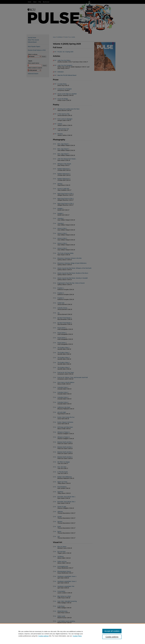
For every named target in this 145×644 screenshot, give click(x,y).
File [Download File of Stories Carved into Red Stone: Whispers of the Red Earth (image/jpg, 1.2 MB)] (55, 268)
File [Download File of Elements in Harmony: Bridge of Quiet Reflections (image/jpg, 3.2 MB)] (55, 263)
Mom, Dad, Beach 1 (63, 144)
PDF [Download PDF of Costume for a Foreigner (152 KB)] (55, 89)
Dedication (61, 72)
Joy (59, 313)
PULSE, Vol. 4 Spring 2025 (65, 52)
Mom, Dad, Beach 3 (63, 154)
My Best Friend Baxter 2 (65, 323)
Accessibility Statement (84, 639)
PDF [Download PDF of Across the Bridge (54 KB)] (55, 99)
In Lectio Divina (62, 84)
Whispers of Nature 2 (64, 437)
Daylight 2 (60, 213)
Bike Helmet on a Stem (64, 596)
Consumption (61, 591)
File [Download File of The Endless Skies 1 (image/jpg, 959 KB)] (55, 348)
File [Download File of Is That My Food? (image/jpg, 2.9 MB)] (55, 472)
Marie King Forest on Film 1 (66, 194)
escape (60, 517)
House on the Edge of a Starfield (67, 94)
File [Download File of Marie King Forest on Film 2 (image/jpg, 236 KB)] (55, 199)
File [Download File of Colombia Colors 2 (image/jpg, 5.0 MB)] (55, 392)
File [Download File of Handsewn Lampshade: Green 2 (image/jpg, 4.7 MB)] (55, 581)
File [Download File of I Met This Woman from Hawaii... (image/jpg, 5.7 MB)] (55, 159)
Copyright (59, 642)
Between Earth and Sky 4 (65, 457)
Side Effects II (62, 626)
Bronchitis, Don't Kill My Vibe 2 (66, 502)
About (59, 639)
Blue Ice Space (62, 547)
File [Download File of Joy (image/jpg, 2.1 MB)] (55, 313)
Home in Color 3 (62, 238)
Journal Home (32, 38)
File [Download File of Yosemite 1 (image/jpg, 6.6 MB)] (55, 218)
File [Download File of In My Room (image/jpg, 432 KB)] (55, 606)
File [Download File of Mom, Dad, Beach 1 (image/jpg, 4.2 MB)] (55, 144)
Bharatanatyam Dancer (64, 571)
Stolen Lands (61, 616)
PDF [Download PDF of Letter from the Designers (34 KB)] (55, 65)
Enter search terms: (34, 63)
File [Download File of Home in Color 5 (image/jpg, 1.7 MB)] (55, 248)
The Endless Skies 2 (64, 353)
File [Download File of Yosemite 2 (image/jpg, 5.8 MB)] (55, 223)
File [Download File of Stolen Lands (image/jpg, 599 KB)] (55, 616)
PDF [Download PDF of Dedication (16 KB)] (55, 72)
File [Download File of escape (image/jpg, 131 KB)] (55, 517)
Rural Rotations (62, 487)
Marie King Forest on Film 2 (66, 199)
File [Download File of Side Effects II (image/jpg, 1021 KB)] (55, 626)
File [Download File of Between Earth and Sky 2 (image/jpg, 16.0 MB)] (55, 447)
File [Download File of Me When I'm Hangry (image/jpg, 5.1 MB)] (55, 462)
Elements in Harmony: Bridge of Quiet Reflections (72, 263)
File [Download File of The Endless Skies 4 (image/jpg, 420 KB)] (55, 363)
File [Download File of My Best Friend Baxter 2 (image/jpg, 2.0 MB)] (55, 323)
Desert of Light (62, 507)
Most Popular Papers (34, 47)
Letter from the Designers (65, 65)
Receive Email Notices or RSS (37, 50)
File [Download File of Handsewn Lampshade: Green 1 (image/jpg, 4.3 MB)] (55, 576)
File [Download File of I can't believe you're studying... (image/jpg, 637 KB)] (55, 621)
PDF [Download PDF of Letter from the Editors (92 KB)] (55, 60)
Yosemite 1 (61, 218)
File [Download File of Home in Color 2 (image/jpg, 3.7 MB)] (55, 233)
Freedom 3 (61, 298)
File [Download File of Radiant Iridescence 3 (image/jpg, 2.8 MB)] (55, 179)
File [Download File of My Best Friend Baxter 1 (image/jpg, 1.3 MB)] (55, 318)
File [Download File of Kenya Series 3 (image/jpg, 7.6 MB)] (55, 338)
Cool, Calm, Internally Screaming (67, 601)
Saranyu (60, 184)
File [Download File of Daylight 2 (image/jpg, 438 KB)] (55, 213)
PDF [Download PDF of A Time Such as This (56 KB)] (55, 114)
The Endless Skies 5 (64, 368)
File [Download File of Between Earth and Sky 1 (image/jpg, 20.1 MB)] (55, 442)
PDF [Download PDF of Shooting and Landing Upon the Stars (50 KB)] (55, 109)
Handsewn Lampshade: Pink (66, 586)
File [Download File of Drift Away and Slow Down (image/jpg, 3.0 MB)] (55, 427)
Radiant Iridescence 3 (64, 179)
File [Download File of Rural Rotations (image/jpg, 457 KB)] (55, 487)
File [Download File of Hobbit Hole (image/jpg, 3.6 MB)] (55, 303)
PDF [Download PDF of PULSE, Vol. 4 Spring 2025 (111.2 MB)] (55, 52)
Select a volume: (33, 54)
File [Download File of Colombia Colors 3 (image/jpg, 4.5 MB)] (55, 397)
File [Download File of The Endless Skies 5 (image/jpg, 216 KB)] (55, 368)
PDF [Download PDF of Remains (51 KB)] (55, 134)
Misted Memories (63, 611)
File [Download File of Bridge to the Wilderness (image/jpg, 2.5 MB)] (55, 477)
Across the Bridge (63, 99)
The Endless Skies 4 (64, 363)
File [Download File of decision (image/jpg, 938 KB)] (55, 522)
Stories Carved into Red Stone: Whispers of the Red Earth (74, 268)
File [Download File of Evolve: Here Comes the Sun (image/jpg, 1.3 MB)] (55, 417)
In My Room (61, 606)
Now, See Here (62, 467)
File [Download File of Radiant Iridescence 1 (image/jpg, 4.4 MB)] (55, 169)
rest (59, 536)
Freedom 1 (61, 288)
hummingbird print (63, 566)
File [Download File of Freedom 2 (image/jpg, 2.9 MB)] (55, 293)
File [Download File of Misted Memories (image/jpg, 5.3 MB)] (55, 611)
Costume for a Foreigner (65, 89)
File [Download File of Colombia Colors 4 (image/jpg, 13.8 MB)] (55, 402)
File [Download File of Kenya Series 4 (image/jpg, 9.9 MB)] (55, 343)
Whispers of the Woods (64, 164)
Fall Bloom (61, 557)
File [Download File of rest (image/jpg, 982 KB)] (55, 536)
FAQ (65, 639)
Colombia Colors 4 (63, 402)
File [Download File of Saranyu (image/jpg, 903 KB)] (55, 184)
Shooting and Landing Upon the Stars (69, 109)
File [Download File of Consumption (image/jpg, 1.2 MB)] (55, 591)
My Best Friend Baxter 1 (65, 318)
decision (60, 522)
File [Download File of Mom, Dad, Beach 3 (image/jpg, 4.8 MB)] (55, 154)
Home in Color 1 (62, 228)
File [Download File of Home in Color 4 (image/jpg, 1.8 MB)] (55, 243)
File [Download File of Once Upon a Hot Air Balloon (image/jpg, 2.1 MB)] (55, 382)
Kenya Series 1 (62, 328)
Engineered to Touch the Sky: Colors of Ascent (71, 283)
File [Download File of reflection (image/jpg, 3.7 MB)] (55, 512)
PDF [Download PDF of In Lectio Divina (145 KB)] (55, 84)
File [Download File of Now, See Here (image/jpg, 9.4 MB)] (55, 467)
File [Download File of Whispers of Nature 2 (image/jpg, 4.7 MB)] (55, 437)
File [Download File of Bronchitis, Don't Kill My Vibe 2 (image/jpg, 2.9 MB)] (55, 502)
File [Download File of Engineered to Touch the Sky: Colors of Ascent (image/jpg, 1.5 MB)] (55, 283)
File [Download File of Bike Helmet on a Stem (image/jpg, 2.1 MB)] (55, 596)
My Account (72, 639)
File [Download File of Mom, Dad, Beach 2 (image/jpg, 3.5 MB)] (55, 149)
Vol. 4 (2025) (72, 37)
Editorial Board (32, 42)
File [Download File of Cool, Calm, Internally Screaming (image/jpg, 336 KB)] (55, 601)
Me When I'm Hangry (64, 462)
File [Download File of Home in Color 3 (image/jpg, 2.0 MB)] (55, 238)
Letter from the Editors (64, 60)
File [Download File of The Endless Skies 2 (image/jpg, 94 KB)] (55, 353)
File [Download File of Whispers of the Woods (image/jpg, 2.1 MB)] (55, 164)
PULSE (66, 37)
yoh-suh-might (62, 412)
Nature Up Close (62, 482)
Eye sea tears (62, 552)
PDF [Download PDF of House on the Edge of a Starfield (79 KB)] (55, 94)
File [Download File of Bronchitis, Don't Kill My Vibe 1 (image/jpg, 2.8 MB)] (55, 497)
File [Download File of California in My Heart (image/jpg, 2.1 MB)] (55, 407)
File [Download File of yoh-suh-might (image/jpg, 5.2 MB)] (55, 412)
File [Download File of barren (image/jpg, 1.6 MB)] (55, 531)
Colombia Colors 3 (63, 397)
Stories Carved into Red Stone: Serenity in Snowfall (73, 278)
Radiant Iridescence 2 (64, 174)
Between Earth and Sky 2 (65, 447)
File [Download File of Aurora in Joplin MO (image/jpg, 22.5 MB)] (55, 189)
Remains (60, 134)
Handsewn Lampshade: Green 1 (67, 576)
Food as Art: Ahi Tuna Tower (66, 372)
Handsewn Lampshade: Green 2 (67, 581)
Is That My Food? (63, 472)
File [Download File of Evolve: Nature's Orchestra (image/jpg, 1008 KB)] (55, 422)
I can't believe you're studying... (67, 621)
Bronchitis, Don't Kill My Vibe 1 (66, 497)
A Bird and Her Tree (63, 129)
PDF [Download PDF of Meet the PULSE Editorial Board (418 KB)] (55, 75)
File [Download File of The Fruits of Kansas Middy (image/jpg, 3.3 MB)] (55, 253)
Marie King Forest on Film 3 (66, 204)
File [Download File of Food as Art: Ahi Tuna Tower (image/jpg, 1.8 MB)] (55, 372)
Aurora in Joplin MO (63, 189)
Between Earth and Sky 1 (65, 442)
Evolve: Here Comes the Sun (66, 417)
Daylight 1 (60, 209)
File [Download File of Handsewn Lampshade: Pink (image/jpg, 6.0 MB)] (55, 586)
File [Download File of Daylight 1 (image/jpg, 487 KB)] (55, 209)
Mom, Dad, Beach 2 (63, 149)
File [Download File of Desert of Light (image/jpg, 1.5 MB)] (55, 507)
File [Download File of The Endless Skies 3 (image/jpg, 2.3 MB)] (55, 358)
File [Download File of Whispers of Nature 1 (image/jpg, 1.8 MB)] (55, 432)
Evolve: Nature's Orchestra (65, 422)
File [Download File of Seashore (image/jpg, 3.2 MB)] (55, 492)
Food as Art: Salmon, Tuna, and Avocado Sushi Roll (73, 377)
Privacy (54, 642)
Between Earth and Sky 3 (65, 452)
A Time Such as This (63, 114)
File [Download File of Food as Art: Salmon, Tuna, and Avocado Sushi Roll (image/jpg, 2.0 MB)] (55, 377)
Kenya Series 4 (62, 343)
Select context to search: (35, 68)
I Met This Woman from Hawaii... (67, 159)
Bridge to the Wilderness (65, 477)
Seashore (60, 492)
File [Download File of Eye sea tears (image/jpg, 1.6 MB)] (55, 552)
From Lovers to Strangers (65, 119)
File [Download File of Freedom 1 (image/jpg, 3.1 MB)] (55, 288)
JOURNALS (60, 37)
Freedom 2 (61, 293)
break (59, 527)
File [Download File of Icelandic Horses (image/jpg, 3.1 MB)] (55, 308)
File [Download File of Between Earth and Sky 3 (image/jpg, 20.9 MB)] (55, 452)
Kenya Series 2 (62, 333)
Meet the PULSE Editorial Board (67, 75)
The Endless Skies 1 (64, 348)
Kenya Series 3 (62, 338)
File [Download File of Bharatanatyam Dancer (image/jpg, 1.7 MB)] (55, 571)
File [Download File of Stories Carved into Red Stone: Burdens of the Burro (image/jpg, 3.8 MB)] (55, 273)
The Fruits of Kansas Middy (65, 253)
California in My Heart (64, 407)
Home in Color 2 (62, 233)
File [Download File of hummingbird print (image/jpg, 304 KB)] (55, 566)
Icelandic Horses (62, 308)
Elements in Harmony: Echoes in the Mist (70, 258)
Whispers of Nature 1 (64, 432)
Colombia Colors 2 (63, 392)
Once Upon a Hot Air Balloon (66, 382)
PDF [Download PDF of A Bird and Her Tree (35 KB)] (55, 129)
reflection (60, 512)
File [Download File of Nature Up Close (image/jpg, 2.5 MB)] (55, 482)
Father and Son (62, 561)
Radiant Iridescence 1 (64, 169)
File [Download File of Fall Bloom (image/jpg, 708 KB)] (55, 557)
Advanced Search (33, 74)
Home (54, 37)
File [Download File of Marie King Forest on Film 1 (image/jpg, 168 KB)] (55, 194)
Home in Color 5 (62, 248)
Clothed (60, 124)
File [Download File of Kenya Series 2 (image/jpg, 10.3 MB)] (55, 333)
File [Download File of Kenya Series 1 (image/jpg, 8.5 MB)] (55, 328)
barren (59, 531)
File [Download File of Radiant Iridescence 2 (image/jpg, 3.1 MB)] (55, 174)
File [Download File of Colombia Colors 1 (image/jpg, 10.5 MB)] (55, 387)
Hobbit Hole (61, 303)
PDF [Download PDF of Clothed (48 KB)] (55, 124)
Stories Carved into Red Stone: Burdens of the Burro (73, 273)
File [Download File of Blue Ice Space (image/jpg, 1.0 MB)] (55, 547)
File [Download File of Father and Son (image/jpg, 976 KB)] (55, 561)
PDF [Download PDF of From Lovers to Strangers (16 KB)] (55, 119)
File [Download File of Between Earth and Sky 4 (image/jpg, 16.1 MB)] (55, 457)
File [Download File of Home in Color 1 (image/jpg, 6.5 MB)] (55, 228)
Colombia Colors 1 (63, 387)
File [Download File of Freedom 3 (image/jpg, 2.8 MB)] (55, 298)
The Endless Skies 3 (64, 358)
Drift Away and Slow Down (65, 427)
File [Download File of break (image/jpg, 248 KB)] (55, 527)
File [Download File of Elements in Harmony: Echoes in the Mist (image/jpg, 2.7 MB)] (55, 258)
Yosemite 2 (61, 223)
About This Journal (33, 40)
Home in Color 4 (62, 243)
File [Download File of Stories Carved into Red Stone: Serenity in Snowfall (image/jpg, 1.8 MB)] (55, 278)
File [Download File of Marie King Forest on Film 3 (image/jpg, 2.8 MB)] (55, 204)
